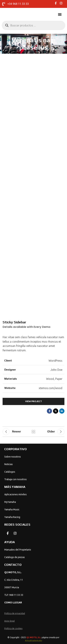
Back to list (34, 432)
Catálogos (10, 472)
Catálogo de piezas (15, 557)
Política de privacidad (15, 613)
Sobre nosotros (13, 457)
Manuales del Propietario (18, 550)
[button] (60, 14)
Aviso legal (9, 621)
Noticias (9, 464)
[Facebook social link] (49, 411)
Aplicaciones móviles (16, 494)
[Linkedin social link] (62, 411)
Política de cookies (13, 628)
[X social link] (56, 411)
